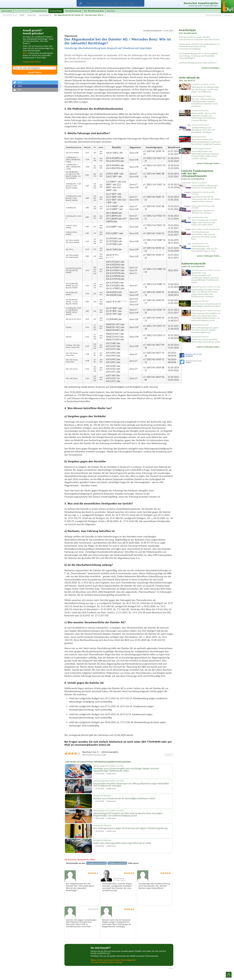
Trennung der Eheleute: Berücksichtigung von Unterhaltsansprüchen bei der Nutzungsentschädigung (199, 46)
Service (111, 11)
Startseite (7, 11)
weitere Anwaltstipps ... (211, 68)
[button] (35, 82)
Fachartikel (32, 15)
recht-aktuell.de (198, 179)
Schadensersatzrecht (152, 31)
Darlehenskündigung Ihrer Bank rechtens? (198, 63)
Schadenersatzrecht (117, 863)
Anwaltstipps (44, 15)
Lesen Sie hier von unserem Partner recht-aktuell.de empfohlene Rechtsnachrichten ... (99, 762)
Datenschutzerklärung (213, 15)
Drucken (169, 755)
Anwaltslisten (40, 11)
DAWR (22, 15)
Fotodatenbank (73, 11)
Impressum (228, 15)
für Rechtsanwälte (94, 11)
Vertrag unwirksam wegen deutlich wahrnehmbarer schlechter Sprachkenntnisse (199, 38)
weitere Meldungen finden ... (209, 163)
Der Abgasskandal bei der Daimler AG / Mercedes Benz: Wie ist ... (80, 15)
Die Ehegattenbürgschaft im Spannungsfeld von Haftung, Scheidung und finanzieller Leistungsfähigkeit (198, 56)
